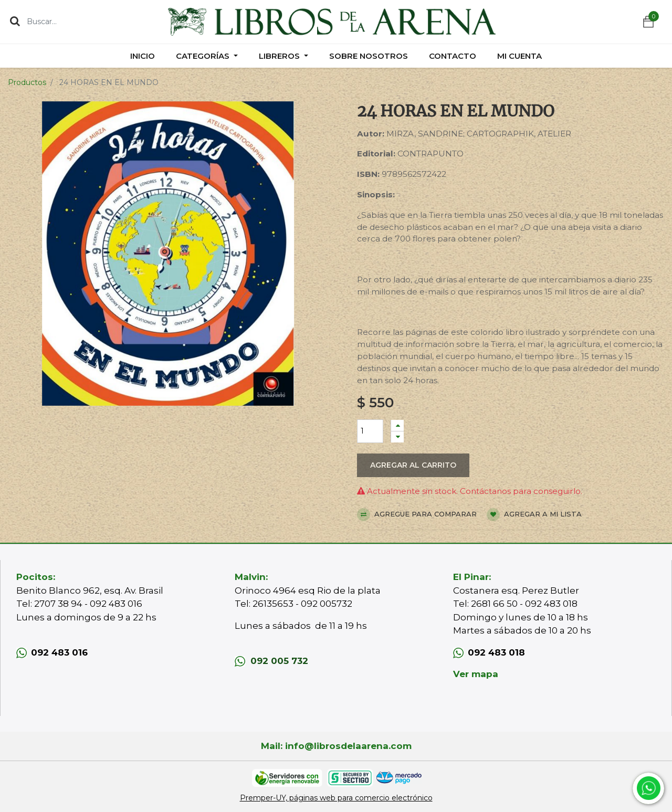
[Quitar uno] (397, 437)
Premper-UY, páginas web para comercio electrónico (336, 798)
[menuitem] (143, 56)
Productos (27, 82)
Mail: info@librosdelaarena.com (336, 746)
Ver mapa (476, 674)
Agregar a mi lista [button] (534, 515)
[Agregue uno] (397, 425)
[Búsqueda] (15, 21)
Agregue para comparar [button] (417, 515)
